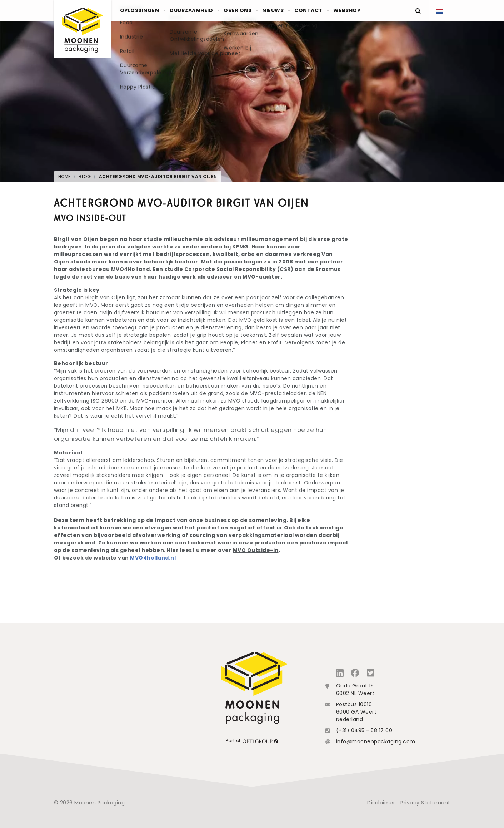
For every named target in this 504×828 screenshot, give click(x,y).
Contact (337, 11)
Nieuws (295, 11)
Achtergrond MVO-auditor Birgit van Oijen (158, 176)
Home (64, 176)
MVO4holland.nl (153, 558)
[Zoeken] (418, 11)
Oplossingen (143, 11)
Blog (85, 176)
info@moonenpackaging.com (376, 741)
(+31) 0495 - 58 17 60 (364, 730)
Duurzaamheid (201, 11)
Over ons (254, 11)
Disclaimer (381, 803)
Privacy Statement (425, 803)
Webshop (381, 11)
